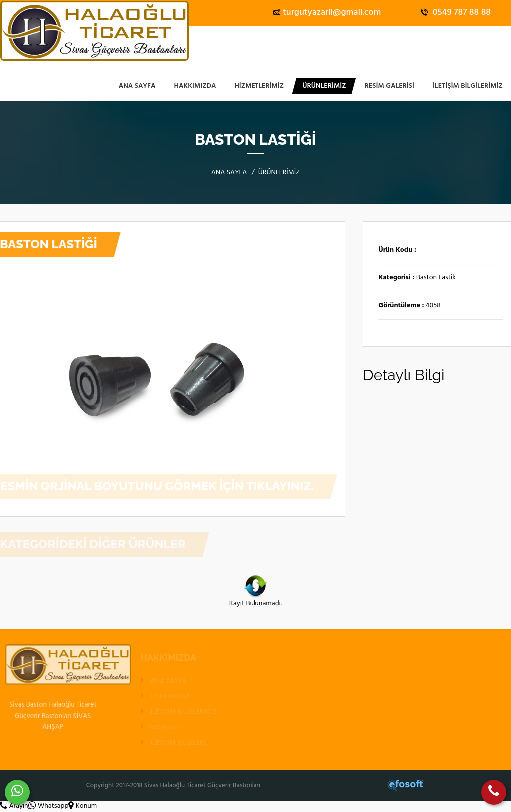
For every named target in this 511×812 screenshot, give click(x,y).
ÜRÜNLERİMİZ (324, 86)
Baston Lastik (436, 278)
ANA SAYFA (137, 86)
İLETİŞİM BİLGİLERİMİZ (468, 86)
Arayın (14, 806)
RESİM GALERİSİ (389, 86)
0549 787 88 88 (456, 13)
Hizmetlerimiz (259, 86)
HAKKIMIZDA (195, 86)
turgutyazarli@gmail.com (327, 13)
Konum (83, 806)
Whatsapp (49, 806)
